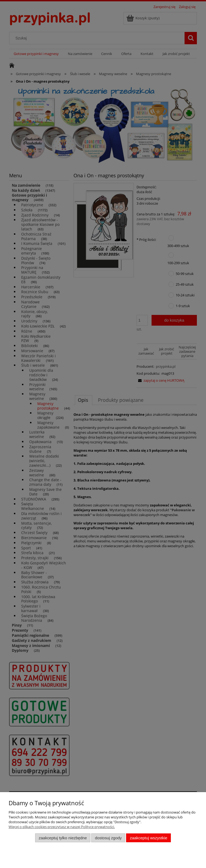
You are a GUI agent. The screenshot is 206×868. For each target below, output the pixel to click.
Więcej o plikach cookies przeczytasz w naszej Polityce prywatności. (62, 827)
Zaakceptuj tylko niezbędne (63, 838)
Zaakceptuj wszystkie (148, 838)
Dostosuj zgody (108, 838)
